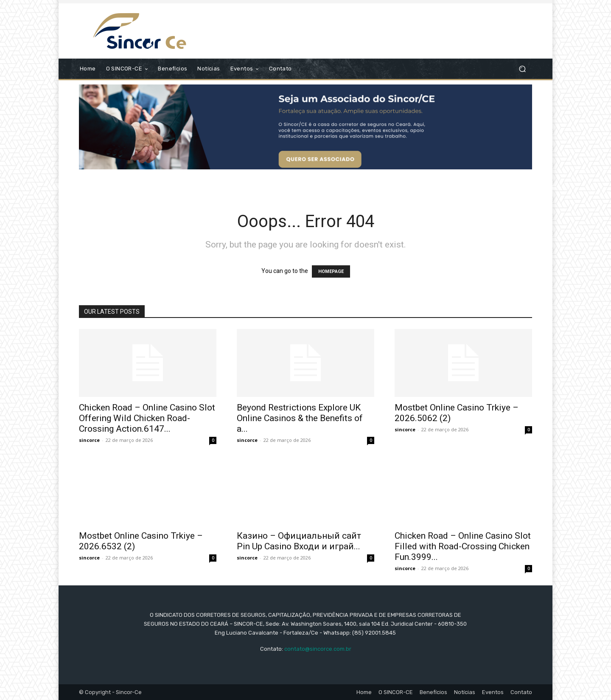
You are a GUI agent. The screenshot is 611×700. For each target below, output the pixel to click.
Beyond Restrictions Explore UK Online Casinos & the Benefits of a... (300, 418)
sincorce (89, 440)
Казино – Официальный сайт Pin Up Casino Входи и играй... (299, 541)
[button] (522, 69)
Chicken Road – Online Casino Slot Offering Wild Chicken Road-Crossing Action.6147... (147, 418)
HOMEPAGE (331, 271)
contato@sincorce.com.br (318, 649)
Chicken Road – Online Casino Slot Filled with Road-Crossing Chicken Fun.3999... (463, 546)
